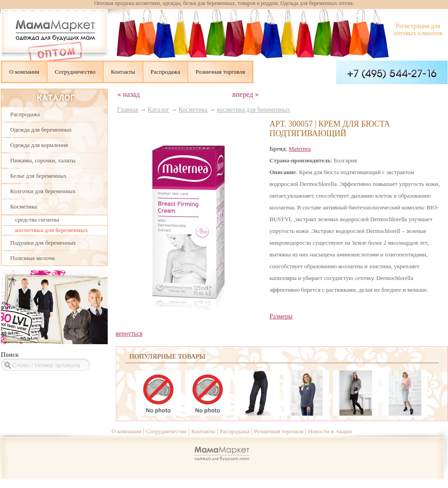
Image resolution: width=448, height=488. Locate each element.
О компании (24, 72)
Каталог (159, 110)
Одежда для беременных (41, 130)
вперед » (245, 94)
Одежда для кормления (39, 145)
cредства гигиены (37, 220)
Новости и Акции (330, 431)
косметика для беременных (52, 230)
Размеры (281, 316)
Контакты (123, 72)
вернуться (129, 334)
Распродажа (166, 72)
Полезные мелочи (33, 258)
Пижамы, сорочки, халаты (43, 160)
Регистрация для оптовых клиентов (418, 30)
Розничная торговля (220, 72)
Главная (128, 110)
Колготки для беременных (43, 191)
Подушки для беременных (43, 243)
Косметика (24, 206)
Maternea (300, 149)
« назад (129, 94)
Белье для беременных (39, 176)
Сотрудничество (75, 72)
